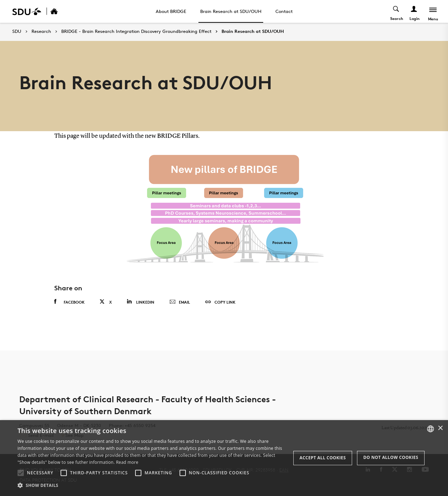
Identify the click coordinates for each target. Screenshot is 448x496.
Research (41, 31)
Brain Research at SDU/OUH (231, 11)
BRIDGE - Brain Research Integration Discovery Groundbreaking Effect (136, 31)
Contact (284, 11)
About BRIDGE (171, 11)
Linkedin (141, 302)
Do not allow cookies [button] (391, 457)
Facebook (69, 302)
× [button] (440, 428)
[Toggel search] (396, 11)
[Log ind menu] (414, 11)
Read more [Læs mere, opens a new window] (127, 462)
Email (180, 302)
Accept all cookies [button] (323, 458)
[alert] (224, 458)
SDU (17, 31)
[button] (21, 473)
